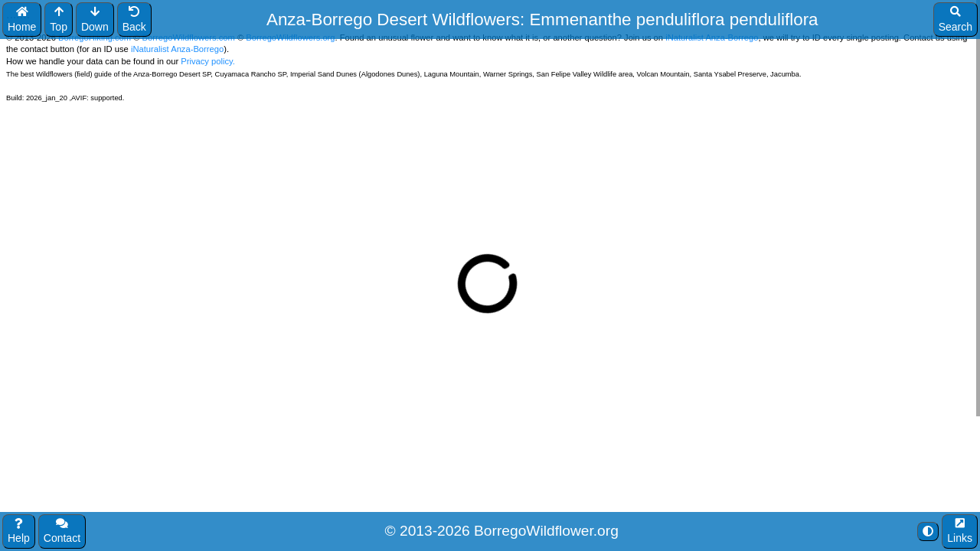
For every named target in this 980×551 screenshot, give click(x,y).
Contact (62, 531)
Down (95, 20)
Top (59, 20)
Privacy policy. (207, 61)
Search (955, 20)
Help (19, 531)
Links (960, 531)
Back (134, 20)
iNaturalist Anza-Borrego (177, 49)
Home (22, 20)
